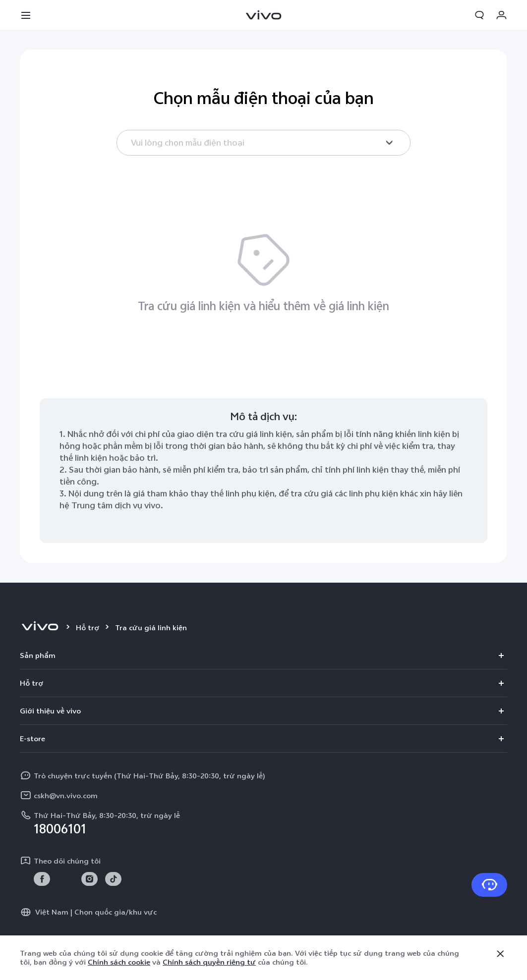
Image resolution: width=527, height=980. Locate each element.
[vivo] (40, 628)
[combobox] (263, 143)
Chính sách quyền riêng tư (209, 962)
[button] (26, 15)
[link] (42, 879)
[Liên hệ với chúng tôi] (489, 885)
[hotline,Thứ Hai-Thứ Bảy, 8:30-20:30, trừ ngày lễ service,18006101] (263, 822)
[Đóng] (500, 954)
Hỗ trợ (88, 628)
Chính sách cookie (119, 962)
